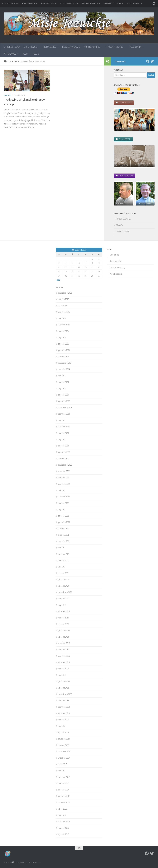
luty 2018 (62, 726)
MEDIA (25, 54)
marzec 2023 (63, 433)
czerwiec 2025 (64, 312)
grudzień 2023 (64, 401)
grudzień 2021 (64, 522)
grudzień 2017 (64, 739)
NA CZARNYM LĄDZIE (69, 3)
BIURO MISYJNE (28, 3)
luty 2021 (62, 567)
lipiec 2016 (62, 809)
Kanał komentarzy (117, 267)
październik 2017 (65, 751)
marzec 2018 (63, 720)
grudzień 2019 (64, 630)
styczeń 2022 (63, 516)
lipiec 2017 (62, 764)
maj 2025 (62, 318)
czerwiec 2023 (64, 414)
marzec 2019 (63, 669)
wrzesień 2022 (64, 471)
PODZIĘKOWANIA (123, 219)
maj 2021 (62, 548)
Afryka (7, 95)
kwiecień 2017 (64, 777)
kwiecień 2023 (64, 427)
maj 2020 (62, 605)
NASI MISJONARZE (90, 3)
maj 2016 (62, 815)
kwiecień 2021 (64, 554)
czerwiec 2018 (64, 707)
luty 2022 (62, 509)
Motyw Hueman (35, 862)
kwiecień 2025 (64, 325)
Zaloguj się (114, 255)
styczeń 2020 (63, 624)
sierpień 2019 (64, 650)
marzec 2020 (63, 618)
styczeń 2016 (63, 834)
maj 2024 (62, 376)
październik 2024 (65, 363)
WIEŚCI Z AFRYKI (123, 232)
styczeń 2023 (63, 446)
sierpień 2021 (64, 535)
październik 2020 (65, 592)
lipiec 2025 (62, 306)
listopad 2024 (64, 357)
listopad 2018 (64, 688)
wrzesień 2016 (64, 802)
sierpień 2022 (64, 478)
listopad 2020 (64, 586)
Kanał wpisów (115, 261)
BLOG (36, 54)
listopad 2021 (64, 529)
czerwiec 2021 (64, 541)
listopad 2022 (64, 458)
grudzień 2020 (64, 579)
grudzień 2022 (64, 452)
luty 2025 (62, 337)
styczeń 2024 (63, 395)
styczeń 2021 (63, 573)
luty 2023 (62, 439)
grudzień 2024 (64, 350)
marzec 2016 (63, 828)
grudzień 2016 (64, 796)
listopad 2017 (64, 745)
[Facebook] (148, 61)
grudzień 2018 (64, 681)
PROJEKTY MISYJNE (112, 3)
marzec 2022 (63, 503)
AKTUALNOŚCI (10, 54)
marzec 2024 (63, 382)
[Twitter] (152, 61)
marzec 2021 (63, 560)
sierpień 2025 (64, 299)
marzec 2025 (63, 331)
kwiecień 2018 (64, 713)
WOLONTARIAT (133, 3)
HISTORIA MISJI (48, 3)
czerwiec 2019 (64, 656)
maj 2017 (62, 771)
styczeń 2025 (63, 344)
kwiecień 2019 (64, 662)
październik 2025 (65, 293)
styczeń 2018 (63, 732)
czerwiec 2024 (64, 369)
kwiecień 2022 (64, 497)
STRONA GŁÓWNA (10, 3)
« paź (58, 280)
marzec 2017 (63, 783)
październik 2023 (65, 407)
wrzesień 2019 (64, 643)
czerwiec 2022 (64, 484)
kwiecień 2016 (64, 822)
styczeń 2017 (63, 790)
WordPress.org (116, 274)
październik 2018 (65, 694)
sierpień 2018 (64, 701)
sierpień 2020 (64, 599)
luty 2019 (62, 675)
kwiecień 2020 (64, 611)
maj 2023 (62, 420)
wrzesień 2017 (64, 758)
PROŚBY (120, 225)
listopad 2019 (64, 637)
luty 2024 (62, 388)
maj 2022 (62, 490)
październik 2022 (65, 465)
